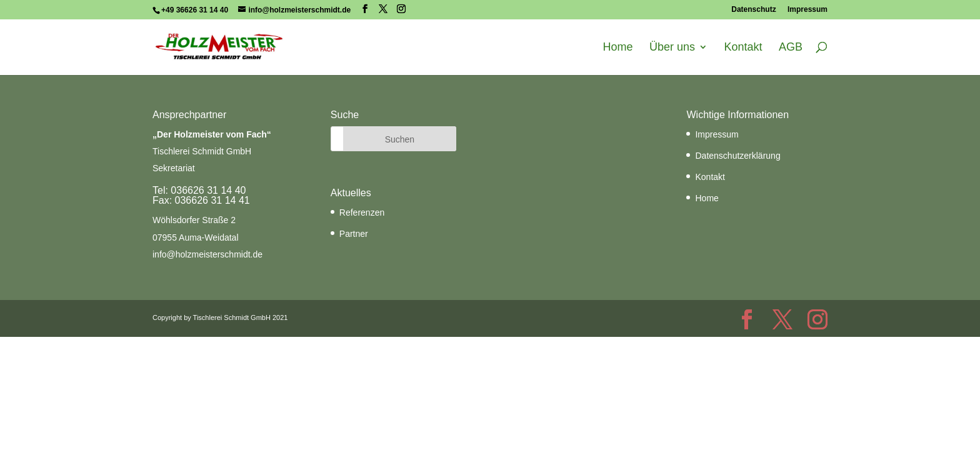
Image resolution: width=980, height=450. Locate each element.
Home (618, 47)
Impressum (807, 10)
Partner (354, 234)
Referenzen (362, 212)
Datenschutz (753, 10)
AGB (791, 47)
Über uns (672, 47)
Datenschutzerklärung (737, 156)
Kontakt (743, 47)
